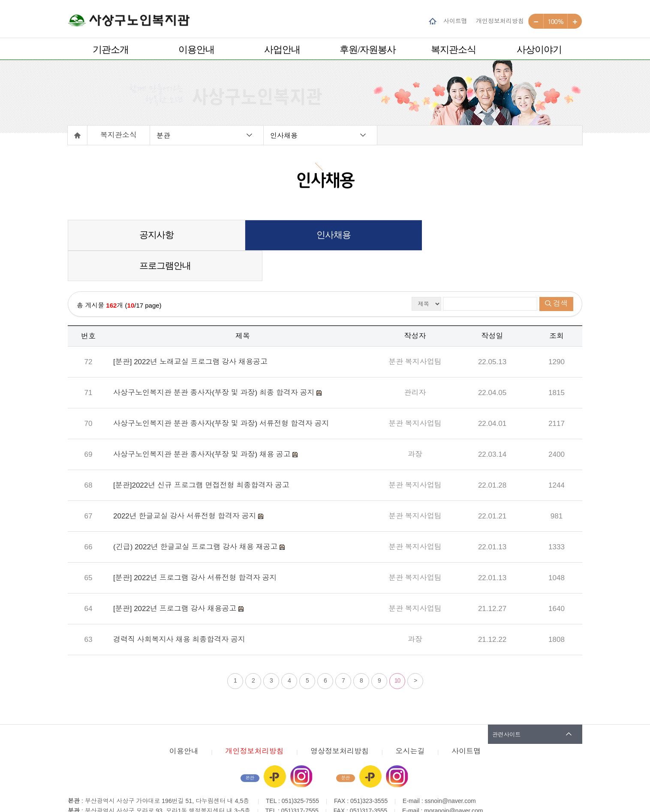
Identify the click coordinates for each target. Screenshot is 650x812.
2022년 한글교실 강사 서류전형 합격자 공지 (186, 486)
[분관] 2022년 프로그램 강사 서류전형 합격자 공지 (195, 547)
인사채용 (284, 135)
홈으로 (78, 135)
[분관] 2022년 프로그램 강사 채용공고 (176, 578)
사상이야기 (539, 49)
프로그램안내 (496, 235)
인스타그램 (301, 746)
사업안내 (282, 49)
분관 (163, 135)
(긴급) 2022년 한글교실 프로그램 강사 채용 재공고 (196, 517)
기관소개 (111, 49)
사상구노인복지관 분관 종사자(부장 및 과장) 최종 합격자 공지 (215, 362)
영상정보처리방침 (340, 721)
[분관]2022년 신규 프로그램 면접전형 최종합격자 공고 (201, 455)
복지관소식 (453, 49)
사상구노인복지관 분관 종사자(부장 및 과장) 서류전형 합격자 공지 (221, 393)
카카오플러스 (275, 746)
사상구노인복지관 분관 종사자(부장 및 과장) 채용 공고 (203, 424)
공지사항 (153, 235)
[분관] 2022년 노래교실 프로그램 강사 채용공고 (190, 331)
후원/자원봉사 (368, 49)
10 (397, 650)
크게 (575, 21)
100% (555, 21)
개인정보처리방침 (500, 21)
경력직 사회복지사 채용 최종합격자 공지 (179, 609)
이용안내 (196, 49)
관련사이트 (507, 704)
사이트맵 (455, 21)
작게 (536, 21)
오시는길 (410, 721)
